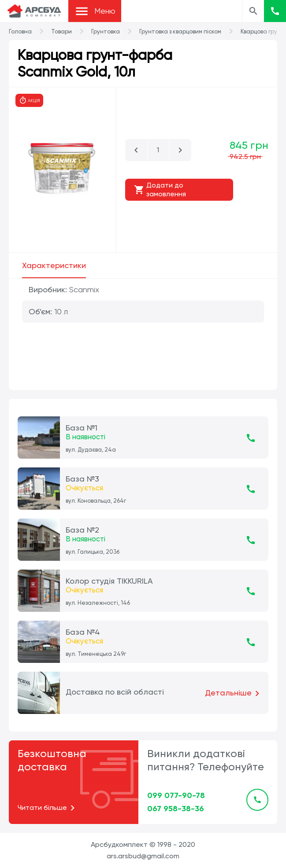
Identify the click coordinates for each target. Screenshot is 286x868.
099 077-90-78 (176, 795)
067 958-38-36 (176, 809)
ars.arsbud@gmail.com (143, 856)
